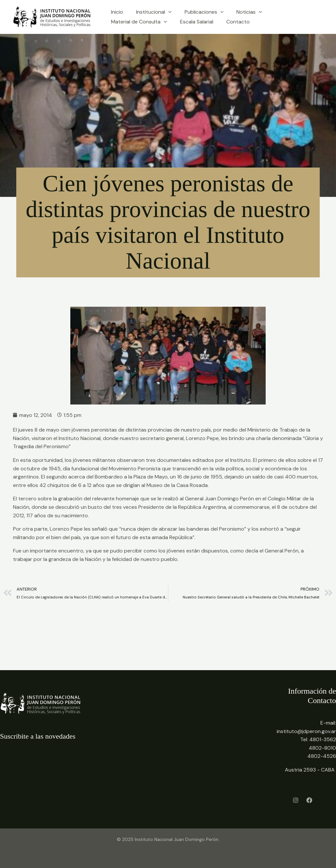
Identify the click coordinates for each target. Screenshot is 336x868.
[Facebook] (309, 800)
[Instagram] (296, 800)
